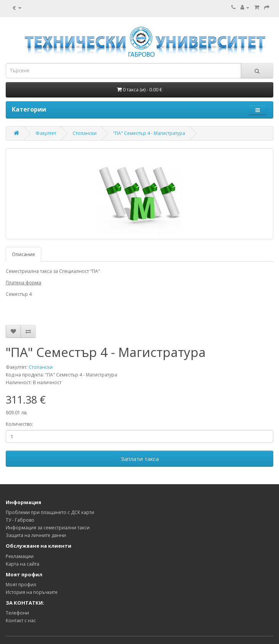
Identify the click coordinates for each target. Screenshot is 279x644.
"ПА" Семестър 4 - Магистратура (149, 133)
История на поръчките (32, 592)
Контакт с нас (21, 620)
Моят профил (21, 585)
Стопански (85, 133)
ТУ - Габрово (20, 520)
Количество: (19, 424)
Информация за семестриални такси (48, 528)
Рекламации (20, 556)
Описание (23, 254)
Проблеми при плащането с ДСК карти (50, 512)
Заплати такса (140, 459)
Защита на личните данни (36, 535)
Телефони (17, 613)
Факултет (46, 133)
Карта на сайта (23, 564)
